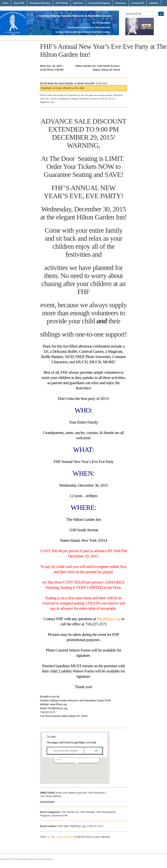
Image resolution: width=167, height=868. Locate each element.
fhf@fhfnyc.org (109, 619)
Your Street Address (51, 796)
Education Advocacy (40, 3)
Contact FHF (138, 3)
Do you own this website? (66, 751)
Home (5, 3)
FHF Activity (62, 3)
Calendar (154, 3)
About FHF (19, 3)
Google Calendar (64, 837)
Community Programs (99, 3)
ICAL (49, 837)
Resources (121, 3)
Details (60, 759)
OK (96, 751)
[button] (77, 768)
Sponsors (78, 3)
